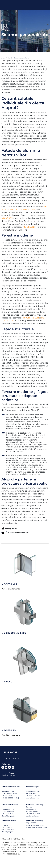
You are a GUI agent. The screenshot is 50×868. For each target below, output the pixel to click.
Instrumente (11, 759)
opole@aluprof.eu (33, 798)
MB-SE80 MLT (9, 584)
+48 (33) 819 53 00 (8, 796)
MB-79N (26, 318)
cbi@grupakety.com (34, 816)
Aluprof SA (11, 752)
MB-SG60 (7, 682)
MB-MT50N (7, 218)
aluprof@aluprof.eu (8, 816)
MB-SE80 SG (9, 730)
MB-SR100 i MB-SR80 (14, 633)
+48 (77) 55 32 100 (33, 796)
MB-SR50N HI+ (28, 209)
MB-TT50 (14, 209)
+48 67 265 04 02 (8, 830)
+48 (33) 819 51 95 (33, 814)
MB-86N (35, 318)
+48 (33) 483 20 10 (8, 814)
